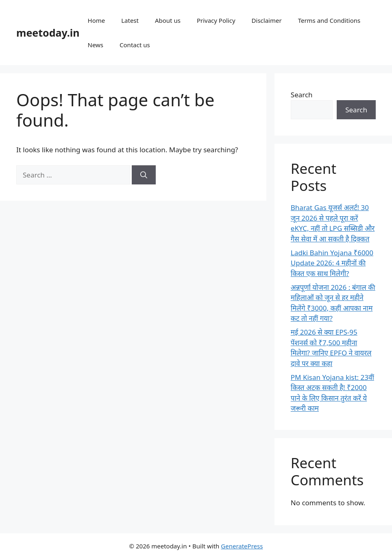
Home (97, 20)
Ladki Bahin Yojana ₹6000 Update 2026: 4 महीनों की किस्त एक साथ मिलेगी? (332, 263)
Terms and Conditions (329, 20)
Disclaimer (267, 20)
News (96, 45)
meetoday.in (48, 33)
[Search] (144, 175)
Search (302, 95)
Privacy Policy (216, 20)
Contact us (135, 45)
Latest (130, 20)
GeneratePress (242, 546)
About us (168, 20)
